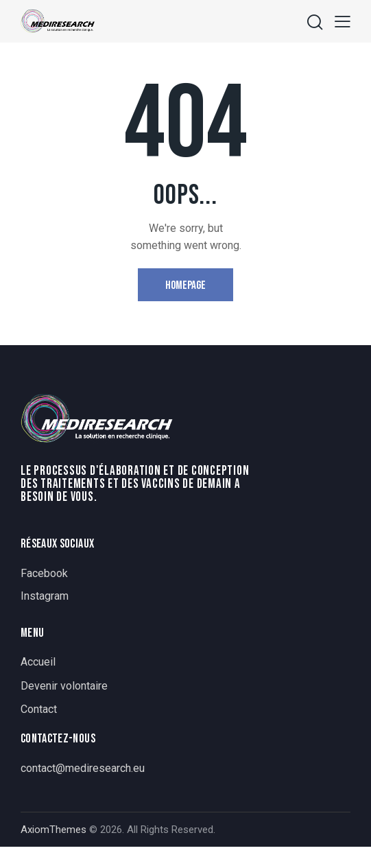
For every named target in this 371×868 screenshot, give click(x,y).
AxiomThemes (53, 830)
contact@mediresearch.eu (83, 768)
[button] (343, 21)
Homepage (185, 285)
